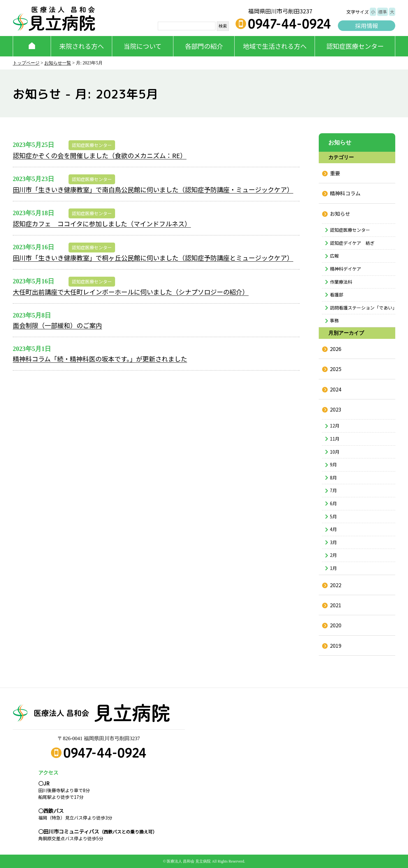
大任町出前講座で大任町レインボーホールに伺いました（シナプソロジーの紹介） (131, 292)
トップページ (26, 63)
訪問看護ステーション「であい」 (363, 308)
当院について (143, 46)
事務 (334, 320)
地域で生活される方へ (275, 46)
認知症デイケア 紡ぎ (352, 243)
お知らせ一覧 (58, 63)
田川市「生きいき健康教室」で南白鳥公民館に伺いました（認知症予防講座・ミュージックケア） (153, 190)
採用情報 (367, 26)
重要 (335, 173)
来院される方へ (82, 46)
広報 (334, 256)
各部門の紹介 (204, 46)
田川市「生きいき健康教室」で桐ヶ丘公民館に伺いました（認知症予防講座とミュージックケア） (153, 258)
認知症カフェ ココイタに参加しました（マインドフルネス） (102, 224)
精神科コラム (345, 193)
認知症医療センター (355, 46)
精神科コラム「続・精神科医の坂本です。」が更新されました (100, 359)
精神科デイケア (346, 269)
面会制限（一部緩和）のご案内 (57, 325)
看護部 (337, 295)
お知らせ (340, 214)
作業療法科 (341, 282)
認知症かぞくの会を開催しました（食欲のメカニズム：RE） (100, 155)
